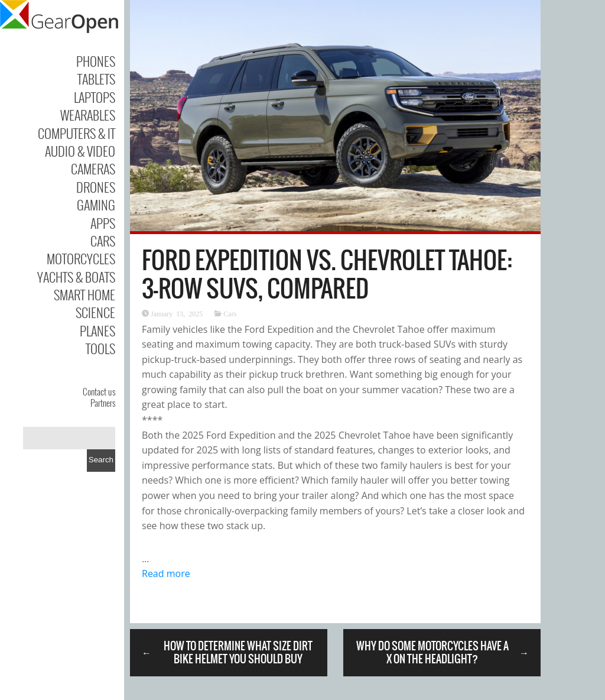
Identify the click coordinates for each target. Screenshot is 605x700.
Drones (96, 187)
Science (95, 312)
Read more (166, 573)
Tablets (96, 79)
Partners (103, 403)
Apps (103, 223)
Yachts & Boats (76, 277)
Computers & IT (77, 133)
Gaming (96, 205)
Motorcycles (81, 258)
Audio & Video (80, 151)
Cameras (93, 168)
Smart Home (84, 294)
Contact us (99, 391)
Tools (100, 348)
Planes (97, 330)
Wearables (88, 115)
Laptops (95, 97)
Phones (96, 61)
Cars (103, 241)
